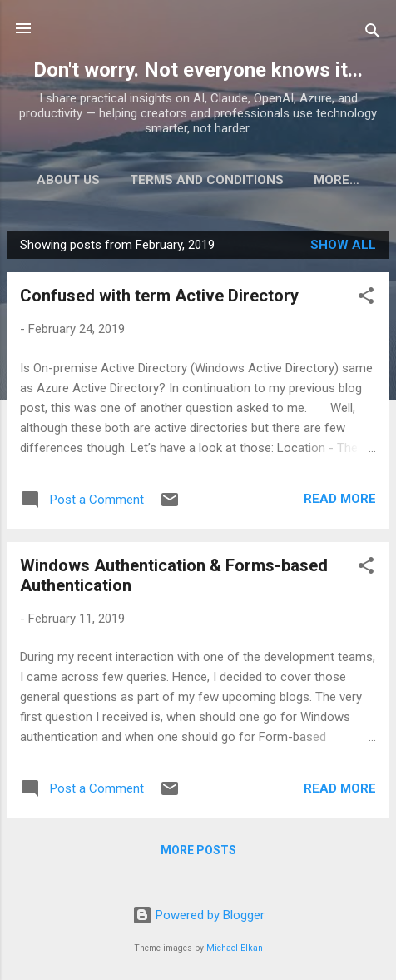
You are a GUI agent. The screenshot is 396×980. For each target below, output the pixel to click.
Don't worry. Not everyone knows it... (198, 70)
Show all (343, 248)
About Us (106, 180)
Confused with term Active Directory (159, 299)
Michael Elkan (235, 948)
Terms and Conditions (245, 180)
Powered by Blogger (198, 915)
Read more (340, 502)
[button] (366, 302)
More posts (198, 853)
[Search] (373, 34)
